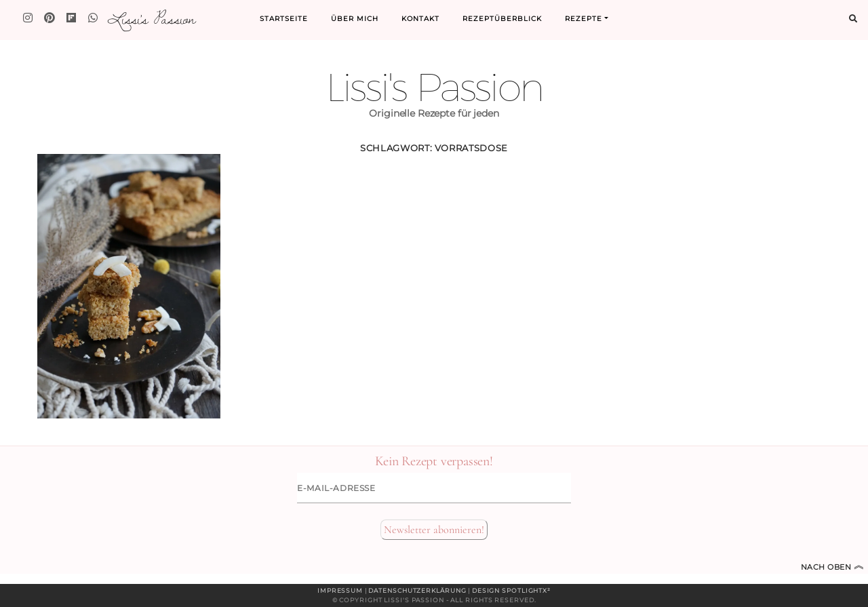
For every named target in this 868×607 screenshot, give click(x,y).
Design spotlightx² (511, 590)
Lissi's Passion (151, 18)
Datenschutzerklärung (417, 590)
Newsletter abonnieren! (434, 530)
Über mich (355, 19)
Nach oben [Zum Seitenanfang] (833, 567)
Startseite (284, 19)
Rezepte (584, 19)
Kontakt (420, 19)
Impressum (340, 590)
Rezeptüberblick (502, 19)
